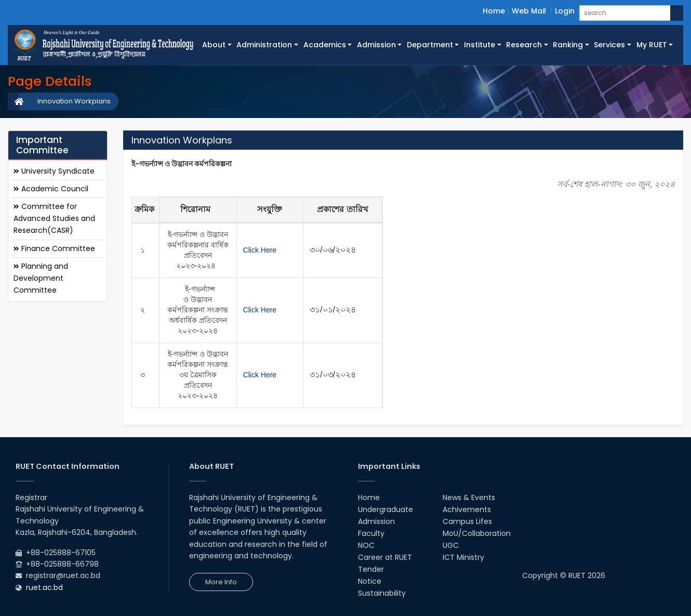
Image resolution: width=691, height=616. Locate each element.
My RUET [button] (652, 45)
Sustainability (382, 593)
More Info (221, 582)
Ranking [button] (568, 45)
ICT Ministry (463, 557)
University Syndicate (54, 171)
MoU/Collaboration (477, 533)
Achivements (467, 509)
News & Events (469, 497)
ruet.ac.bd (44, 587)
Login (565, 11)
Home (494, 11)
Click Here (260, 250)
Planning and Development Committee (41, 278)
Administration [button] (264, 45)
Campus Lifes (467, 521)
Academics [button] (325, 45)
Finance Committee (54, 248)
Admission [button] (376, 45)
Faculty (371, 533)
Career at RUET (385, 557)
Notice (370, 581)
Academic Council (51, 189)
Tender (371, 569)
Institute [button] (480, 45)
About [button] (214, 45)
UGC (451, 545)
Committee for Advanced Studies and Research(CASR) (54, 218)
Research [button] (524, 45)
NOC (366, 545)
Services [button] (609, 45)
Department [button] (430, 45)
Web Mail (529, 11)
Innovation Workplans (74, 101)
